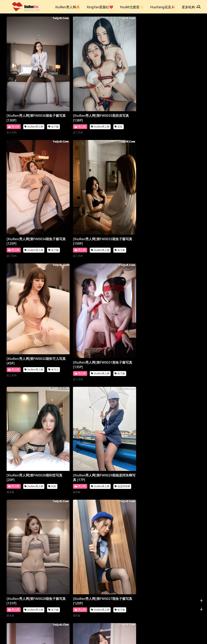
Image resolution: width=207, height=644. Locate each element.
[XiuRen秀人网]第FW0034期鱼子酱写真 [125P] (129, 93)
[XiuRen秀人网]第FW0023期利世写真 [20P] (79, 479)
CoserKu (122, 636)
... (178, 614)
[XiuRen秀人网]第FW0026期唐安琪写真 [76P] (79, 388)
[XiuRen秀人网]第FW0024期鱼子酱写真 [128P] (30, 490)
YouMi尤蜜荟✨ (132, 7)
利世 (52, 291)
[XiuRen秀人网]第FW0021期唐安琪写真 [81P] (30, 589)
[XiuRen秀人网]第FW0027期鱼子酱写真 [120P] (30, 388)
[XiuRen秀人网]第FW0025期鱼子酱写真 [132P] (129, 388)
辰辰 (102, 102)
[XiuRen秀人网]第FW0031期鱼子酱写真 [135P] (129, 192)
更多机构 (190, 7)
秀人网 (14, 102)
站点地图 (108, 636)
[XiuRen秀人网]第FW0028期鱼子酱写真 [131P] (129, 290)
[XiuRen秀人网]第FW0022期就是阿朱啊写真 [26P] (129, 487)
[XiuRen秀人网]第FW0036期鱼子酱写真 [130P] (30, 93)
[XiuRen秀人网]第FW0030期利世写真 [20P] (30, 282)
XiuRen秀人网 (34, 102)
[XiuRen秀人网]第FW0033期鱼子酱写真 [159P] (30, 192)
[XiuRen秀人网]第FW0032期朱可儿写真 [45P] (79, 189)
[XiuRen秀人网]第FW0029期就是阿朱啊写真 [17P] (79, 282)
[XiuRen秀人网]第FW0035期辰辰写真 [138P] (79, 93)
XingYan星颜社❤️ (100, 7)
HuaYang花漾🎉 (163, 7)
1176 (188, 614)
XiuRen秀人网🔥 (68, 7)
